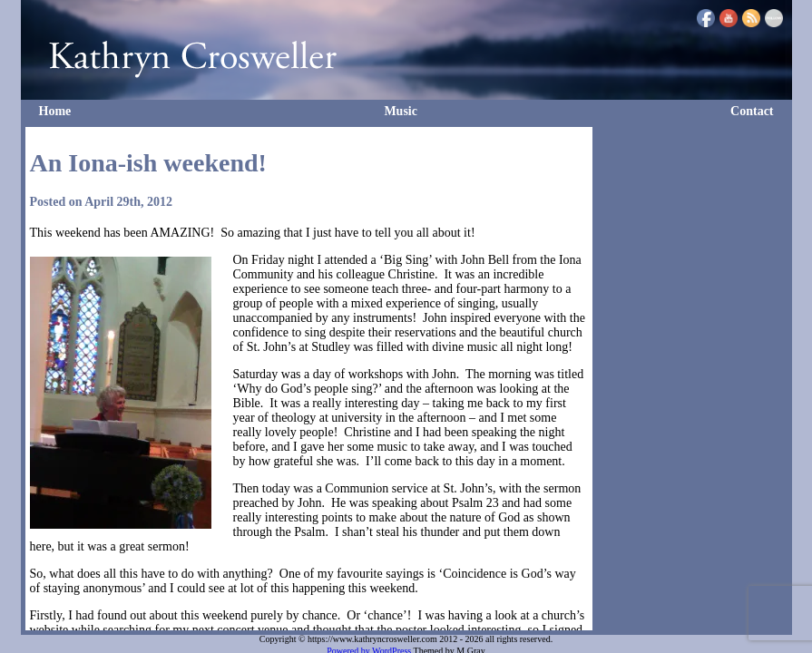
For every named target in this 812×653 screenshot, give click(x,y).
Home (55, 111)
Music (401, 111)
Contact (752, 111)
